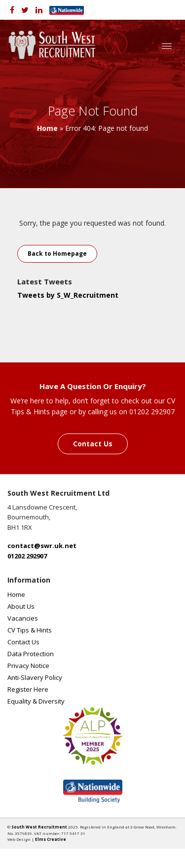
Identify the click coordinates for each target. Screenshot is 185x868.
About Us (21, 606)
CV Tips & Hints (30, 630)
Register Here (28, 689)
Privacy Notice (28, 666)
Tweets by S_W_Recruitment (68, 295)
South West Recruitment (39, 827)
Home (47, 128)
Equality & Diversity (36, 701)
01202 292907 (27, 556)
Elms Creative (51, 839)
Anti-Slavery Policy (35, 677)
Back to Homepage (57, 254)
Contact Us (93, 444)
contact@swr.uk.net (42, 546)
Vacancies (23, 618)
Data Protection (31, 654)
